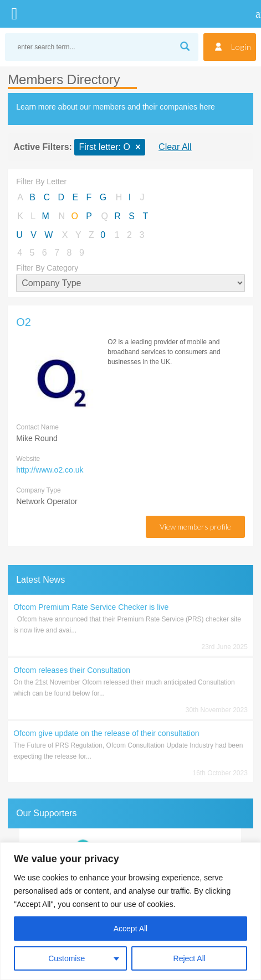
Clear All (175, 147)
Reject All (190, 958)
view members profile (195, 527)
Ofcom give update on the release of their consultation (106, 733)
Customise (66, 958)
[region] (130, 911)
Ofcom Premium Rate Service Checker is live (91, 607)
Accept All (130, 929)
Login (241, 47)
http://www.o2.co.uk (50, 470)
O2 (24, 322)
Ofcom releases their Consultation (72, 670)
